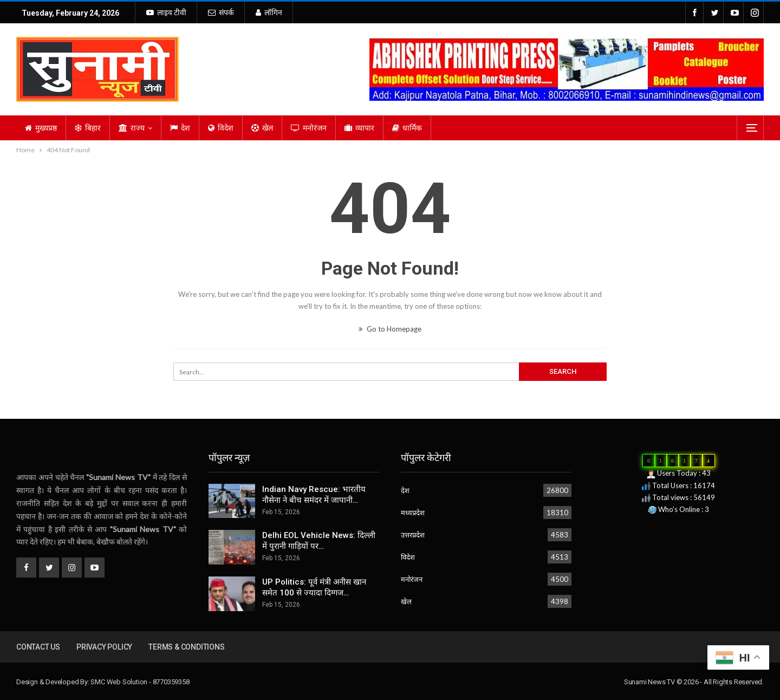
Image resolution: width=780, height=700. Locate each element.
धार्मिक (407, 128)
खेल (262, 128)
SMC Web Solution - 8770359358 (140, 682)
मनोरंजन (309, 128)
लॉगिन (269, 12)
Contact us (38, 647)
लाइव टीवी (166, 12)
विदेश (221, 128)
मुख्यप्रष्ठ (41, 128)
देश (180, 128)
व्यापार (359, 128)
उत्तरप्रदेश (413, 535)
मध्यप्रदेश (413, 513)
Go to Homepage (390, 329)
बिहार (88, 128)
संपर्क (221, 12)
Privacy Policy (104, 647)
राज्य (132, 128)
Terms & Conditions (186, 647)
